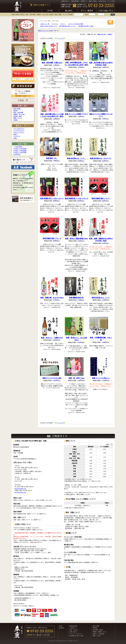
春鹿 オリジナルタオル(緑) (52, 378)
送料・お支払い (93, 1)
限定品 (22, 15)
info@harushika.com (20, 489)
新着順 (110, 34)
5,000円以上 (17, 154)
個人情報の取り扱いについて (67, 26)
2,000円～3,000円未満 (20, 151)
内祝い (15, 134)
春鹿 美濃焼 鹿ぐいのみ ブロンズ (76, 198)
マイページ (55, 24)
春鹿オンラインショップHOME (45, 31)
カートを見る (111, 1)
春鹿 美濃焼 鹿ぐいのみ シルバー (52, 198)
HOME (61, 626)
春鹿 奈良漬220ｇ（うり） (101, 298)
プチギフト (17, 136)
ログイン (63, 24)
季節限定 (95, 628)
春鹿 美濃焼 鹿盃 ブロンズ (52, 238)
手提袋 (70, 15)
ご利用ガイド (84, 1)
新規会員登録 (75, 1)
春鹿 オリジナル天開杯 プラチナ (76, 114)
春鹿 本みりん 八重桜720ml (52, 338)
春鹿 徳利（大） (52, 158)
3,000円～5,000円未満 (20, 152)
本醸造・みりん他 (42, 15)
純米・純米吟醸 (31, 15)
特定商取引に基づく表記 (76, 636)
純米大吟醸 (15, 15)
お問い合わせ (103, 1)
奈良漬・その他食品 (98, 634)
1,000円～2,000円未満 (20, 149)
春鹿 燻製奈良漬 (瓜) (76, 298)
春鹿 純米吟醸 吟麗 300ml (52, 63)
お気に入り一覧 (45, 24)
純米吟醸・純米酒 (98, 630)
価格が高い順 (102, 34)
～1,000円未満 (18, 147)
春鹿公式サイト (66, 1)
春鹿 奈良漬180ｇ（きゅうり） (101, 158)
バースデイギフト (19, 131)
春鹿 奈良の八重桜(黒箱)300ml (76, 239)
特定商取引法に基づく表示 (86, 26)
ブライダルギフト (19, 129)
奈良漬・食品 (53, 15)
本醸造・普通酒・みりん (100, 632)
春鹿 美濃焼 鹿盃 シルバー (101, 198)
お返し (15, 138)
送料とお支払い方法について (49, 26)
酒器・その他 (96, 636)
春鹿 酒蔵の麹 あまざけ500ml (52, 298)
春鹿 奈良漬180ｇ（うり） (76, 158)
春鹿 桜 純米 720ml (76, 378)
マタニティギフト (19, 132)
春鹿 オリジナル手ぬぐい (101, 378)
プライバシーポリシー (76, 634)
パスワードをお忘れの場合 (76, 24)
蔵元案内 (61, 628)
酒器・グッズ (63, 15)
